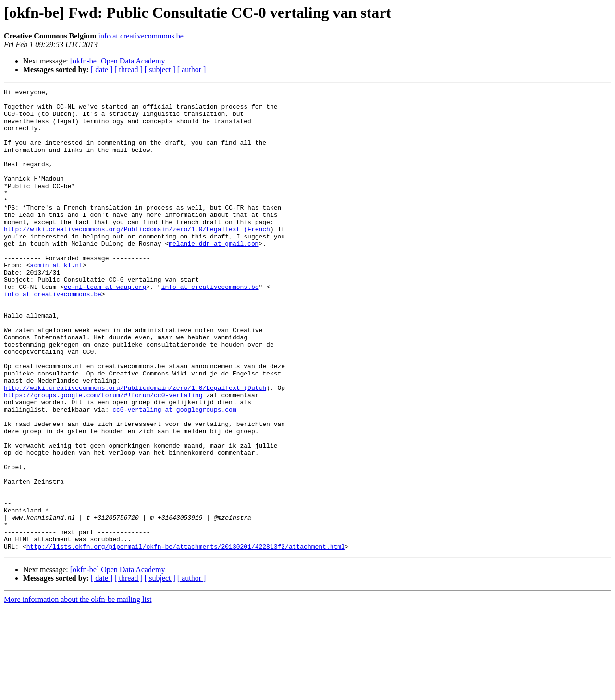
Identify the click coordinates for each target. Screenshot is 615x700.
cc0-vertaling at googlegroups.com (174, 474)
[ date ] (102, 69)
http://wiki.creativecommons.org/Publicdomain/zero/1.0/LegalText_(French (137, 258)
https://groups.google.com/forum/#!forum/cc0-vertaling (103, 457)
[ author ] (192, 69)
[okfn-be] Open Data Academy (118, 61)
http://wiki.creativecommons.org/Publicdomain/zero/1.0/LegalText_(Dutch (135, 448)
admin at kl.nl (56, 301)
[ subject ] (160, 69)
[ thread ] (129, 69)
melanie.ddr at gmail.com (214, 275)
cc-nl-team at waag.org (105, 327)
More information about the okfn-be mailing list (78, 692)
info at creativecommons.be (141, 36)
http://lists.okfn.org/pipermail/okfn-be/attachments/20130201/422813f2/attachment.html (186, 638)
